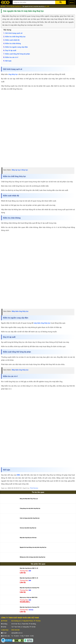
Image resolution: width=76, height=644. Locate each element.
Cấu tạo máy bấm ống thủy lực (28, 528)
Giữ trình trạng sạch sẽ (14, 33)
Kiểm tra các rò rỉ (12, 57)
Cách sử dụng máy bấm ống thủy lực (30, 518)
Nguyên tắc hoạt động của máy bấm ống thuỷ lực (33, 547)
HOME (3, 6)
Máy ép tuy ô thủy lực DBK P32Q (29, 597)
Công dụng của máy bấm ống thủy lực (30, 508)
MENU (72, 3)
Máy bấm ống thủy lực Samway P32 (29, 588)
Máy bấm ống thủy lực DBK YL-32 (29, 578)
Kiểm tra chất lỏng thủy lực (15, 37)
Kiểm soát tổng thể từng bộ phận (18, 54)
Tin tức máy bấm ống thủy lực (14, 6)
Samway (31, 610)
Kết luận (8, 61)
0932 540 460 (15, 630)
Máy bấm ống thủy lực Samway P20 (29, 607)
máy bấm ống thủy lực (42, 323)
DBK (18, 475)
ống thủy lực (13, 74)
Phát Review (34, 488)
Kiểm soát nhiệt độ (12, 40)
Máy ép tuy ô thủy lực (20, 170)
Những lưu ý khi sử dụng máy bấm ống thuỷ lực (33, 557)
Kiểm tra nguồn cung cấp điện (17, 47)
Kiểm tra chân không (13, 43)
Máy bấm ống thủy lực (20, 311)
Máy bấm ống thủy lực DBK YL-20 (29, 568)
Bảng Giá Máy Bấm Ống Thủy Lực (29, 499)
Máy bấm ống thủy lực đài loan (28, 538)
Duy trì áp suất (11, 50)
